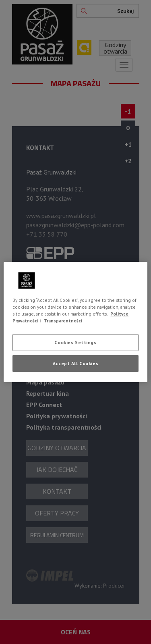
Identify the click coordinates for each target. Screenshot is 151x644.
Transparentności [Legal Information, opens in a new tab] (63, 321)
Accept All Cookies (75, 363)
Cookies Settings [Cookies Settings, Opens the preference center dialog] (75, 342)
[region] (75, 322)
